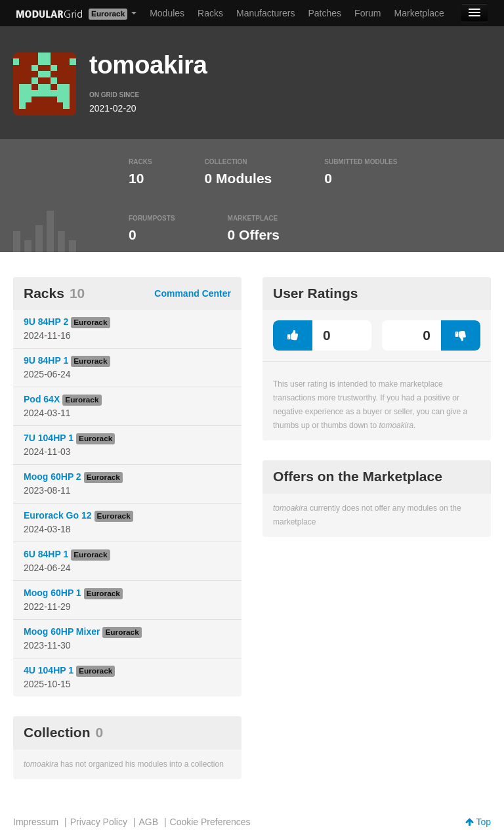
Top (478, 822)
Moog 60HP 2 (52, 477)
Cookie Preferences (210, 822)
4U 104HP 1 (49, 670)
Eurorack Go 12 (58, 515)
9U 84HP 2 (46, 322)
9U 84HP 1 (46, 360)
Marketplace (419, 13)
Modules (167, 13)
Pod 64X (42, 399)
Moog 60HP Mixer (62, 632)
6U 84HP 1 (46, 554)
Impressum (36, 822)
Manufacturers (265, 13)
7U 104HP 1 (49, 438)
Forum (367, 13)
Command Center (193, 293)
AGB (148, 822)
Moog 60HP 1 (52, 593)
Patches (325, 13)
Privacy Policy (99, 822)
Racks (210, 13)
